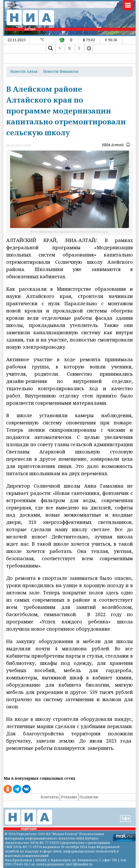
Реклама (69, 797)
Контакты (50, 797)
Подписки (89, 797)
